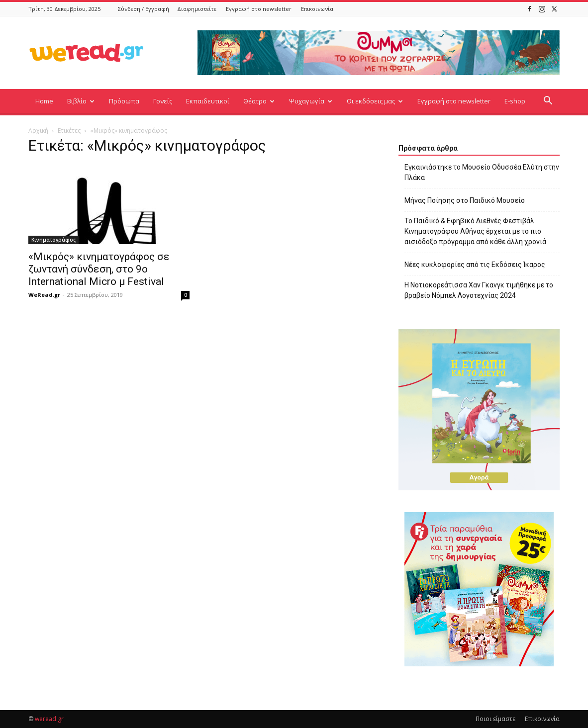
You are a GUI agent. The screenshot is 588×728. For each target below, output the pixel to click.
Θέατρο (259, 101)
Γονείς (163, 101)
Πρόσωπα (124, 101)
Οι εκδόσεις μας (375, 101)
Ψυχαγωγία (311, 101)
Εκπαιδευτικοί (208, 101)
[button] (548, 102)
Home (44, 101)
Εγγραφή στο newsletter (259, 9)
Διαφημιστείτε (197, 9)
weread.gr (49, 719)
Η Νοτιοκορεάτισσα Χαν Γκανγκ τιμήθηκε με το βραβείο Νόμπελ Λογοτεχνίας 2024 (479, 290)
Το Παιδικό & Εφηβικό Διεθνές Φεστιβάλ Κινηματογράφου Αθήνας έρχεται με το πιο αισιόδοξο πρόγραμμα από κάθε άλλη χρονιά (475, 231)
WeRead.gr (44, 295)
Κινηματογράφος (53, 240)
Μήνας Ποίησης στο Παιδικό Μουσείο (465, 200)
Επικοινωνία (317, 9)
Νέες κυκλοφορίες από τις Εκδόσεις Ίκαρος (475, 265)
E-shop (515, 101)
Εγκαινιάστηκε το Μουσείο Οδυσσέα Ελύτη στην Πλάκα (482, 172)
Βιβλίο (81, 101)
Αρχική (38, 131)
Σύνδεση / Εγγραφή (144, 9)
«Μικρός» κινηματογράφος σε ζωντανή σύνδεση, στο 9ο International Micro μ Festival (99, 269)
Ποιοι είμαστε (495, 719)
